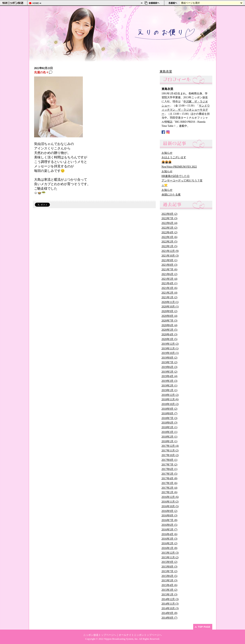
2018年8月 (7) (169, 413)
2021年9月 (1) (169, 260)
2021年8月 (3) (169, 265)
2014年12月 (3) (170, 599)
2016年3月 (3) (169, 539)
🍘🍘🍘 (167, 162)
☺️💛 (165, 185)
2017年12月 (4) (170, 446)
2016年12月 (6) (170, 497)
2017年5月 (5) (169, 474)
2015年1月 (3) (169, 595)
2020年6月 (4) (169, 325)
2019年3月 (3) (169, 381)
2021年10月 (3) (170, 256)
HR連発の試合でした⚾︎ (176, 176)
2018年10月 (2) (170, 404)
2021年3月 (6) (169, 288)
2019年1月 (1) (169, 390)
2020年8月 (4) (169, 316)
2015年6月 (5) (169, 576)
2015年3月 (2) (169, 590)
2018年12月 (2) (170, 395)
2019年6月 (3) (169, 367)
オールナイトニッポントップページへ (140, 635)
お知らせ (167, 153)
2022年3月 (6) (169, 237)
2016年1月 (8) (169, 548)
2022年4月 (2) (169, 232)
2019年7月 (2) (169, 362)
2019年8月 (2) (169, 358)
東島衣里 (166, 72)
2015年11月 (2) (170, 557)
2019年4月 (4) (169, 376)
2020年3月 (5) (169, 339)
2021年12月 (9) (170, 251)
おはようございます (174, 157)
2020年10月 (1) (170, 307)
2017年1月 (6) (169, 492)
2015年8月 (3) (169, 567)
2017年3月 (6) (169, 483)
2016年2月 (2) (169, 543)
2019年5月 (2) (169, 372)
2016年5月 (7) (169, 530)
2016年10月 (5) (170, 506)
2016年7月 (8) (169, 520)
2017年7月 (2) (169, 465)
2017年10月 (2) (170, 455)
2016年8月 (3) (169, 516)
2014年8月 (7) (169, 618)
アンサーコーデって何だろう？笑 (182, 181)
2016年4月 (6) (169, 534)
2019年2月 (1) (169, 386)
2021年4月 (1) (169, 283)
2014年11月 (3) (170, 604)
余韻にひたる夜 (171, 195)
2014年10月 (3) (170, 608)
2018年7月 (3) (169, 418)
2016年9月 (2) (169, 511)
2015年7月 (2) (169, 571)
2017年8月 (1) (169, 460)
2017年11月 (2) (170, 451)
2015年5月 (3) (169, 580)
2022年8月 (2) (169, 214)
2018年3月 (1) (169, 432)
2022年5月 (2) (169, 228)
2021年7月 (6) (169, 270)
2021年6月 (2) (169, 274)
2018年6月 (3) (169, 423)
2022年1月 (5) (169, 246)
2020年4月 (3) (169, 334)
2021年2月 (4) (169, 293)
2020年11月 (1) (170, 302)
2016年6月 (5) (169, 525)
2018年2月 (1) (169, 437)
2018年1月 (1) (169, 441)
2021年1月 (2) (169, 297)
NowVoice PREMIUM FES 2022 (179, 167)
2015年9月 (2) (169, 562)
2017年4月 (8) (169, 478)
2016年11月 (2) (170, 502)
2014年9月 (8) (169, 613)
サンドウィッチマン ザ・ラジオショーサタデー (186, 110)
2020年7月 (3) (169, 321)
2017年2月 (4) (169, 488)
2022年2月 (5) (169, 242)
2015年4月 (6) (169, 585)
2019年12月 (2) (170, 344)
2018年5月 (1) (169, 427)
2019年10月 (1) (170, 353)
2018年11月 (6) (170, 399)
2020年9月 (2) (169, 311)
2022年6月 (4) (169, 223)
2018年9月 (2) (169, 409)
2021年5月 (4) (169, 279)
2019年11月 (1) (170, 349)
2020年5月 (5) (169, 330)
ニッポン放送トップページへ (100, 635)
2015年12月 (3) (170, 553)
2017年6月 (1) (169, 469)
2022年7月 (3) (169, 218)
